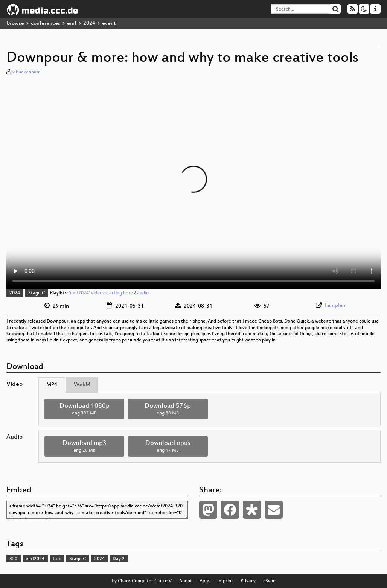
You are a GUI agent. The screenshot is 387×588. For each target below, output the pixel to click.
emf (72, 24)
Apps (205, 581)
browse (15, 24)
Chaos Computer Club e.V (145, 581)
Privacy (248, 581)
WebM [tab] (82, 385)
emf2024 (35, 559)
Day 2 (119, 559)
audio (143, 293)
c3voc (269, 581)
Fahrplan (335, 305)
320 (13, 559)
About (186, 581)
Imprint (225, 581)
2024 (89, 24)
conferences (46, 24)
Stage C (37, 293)
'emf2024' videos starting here (101, 293)
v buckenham (27, 72)
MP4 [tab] (52, 385)
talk (57, 559)
